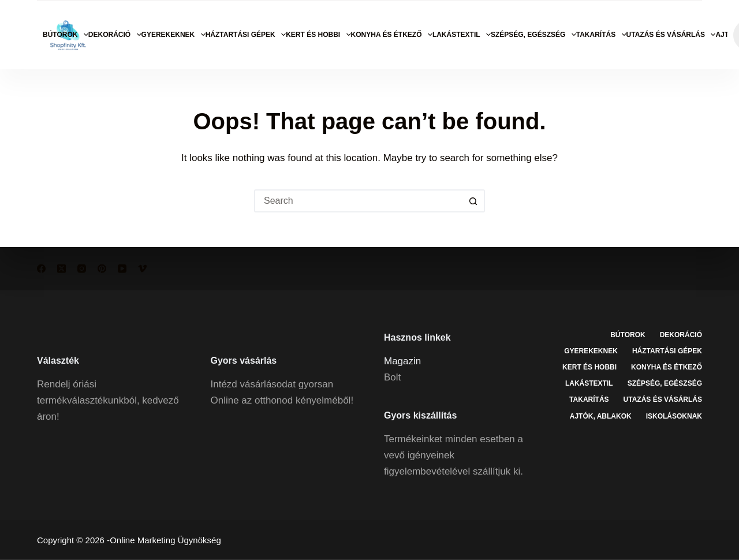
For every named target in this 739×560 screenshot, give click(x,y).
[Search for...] (358, 201)
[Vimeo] (142, 269)
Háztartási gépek (246, 35)
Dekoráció (115, 35)
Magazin (402, 361)
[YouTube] (122, 269)
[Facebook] (41, 269)
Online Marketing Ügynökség (165, 540)
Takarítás (601, 35)
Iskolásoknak (674, 416)
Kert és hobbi (318, 35)
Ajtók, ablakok (601, 416)
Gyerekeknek (173, 35)
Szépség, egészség (533, 35)
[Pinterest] (102, 269)
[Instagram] (82, 269)
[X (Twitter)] (61, 269)
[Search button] (473, 201)
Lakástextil (462, 35)
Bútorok (66, 35)
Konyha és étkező (392, 35)
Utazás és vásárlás (671, 35)
